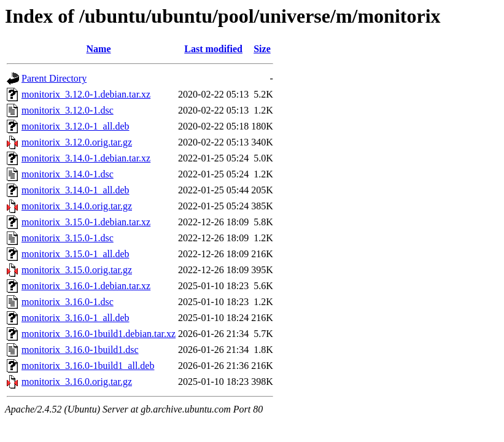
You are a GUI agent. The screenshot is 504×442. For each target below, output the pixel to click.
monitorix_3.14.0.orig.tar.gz (77, 206)
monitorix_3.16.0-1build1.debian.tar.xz (99, 334)
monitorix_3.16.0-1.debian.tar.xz (86, 286)
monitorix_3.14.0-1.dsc (68, 174)
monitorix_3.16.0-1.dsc (68, 302)
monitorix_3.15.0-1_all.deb (76, 254)
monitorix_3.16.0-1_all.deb (76, 318)
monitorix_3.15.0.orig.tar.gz (77, 270)
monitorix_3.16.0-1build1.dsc (80, 350)
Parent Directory (54, 78)
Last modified (213, 49)
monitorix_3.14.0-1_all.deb (76, 190)
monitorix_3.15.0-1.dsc (68, 238)
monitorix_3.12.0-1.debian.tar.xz (86, 94)
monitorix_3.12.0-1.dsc (68, 110)
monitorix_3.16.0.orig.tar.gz (77, 382)
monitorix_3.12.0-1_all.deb (76, 126)
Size (262, 49)
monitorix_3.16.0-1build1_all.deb (88, 366)
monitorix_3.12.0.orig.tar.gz (77, 142)
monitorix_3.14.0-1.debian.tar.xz (86, 158)
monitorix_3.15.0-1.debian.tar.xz (86, 222)
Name (99, 49)
